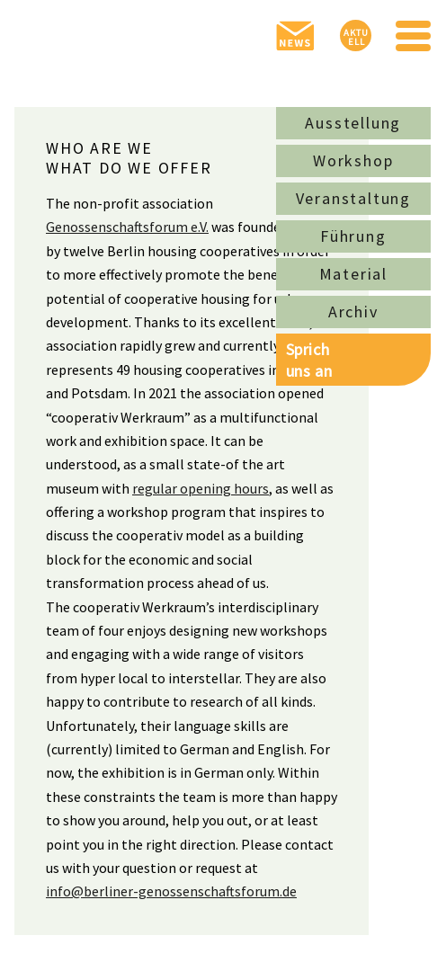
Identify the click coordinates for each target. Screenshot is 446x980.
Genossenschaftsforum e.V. (127, 227)
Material (353, 274)
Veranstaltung (353, 198)
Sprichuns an (309, 360)
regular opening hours (201, 488)
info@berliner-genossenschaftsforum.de (171, 891)
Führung (353, 236)
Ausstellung (353, 123)
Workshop (353, 160)
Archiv (353, 312)
